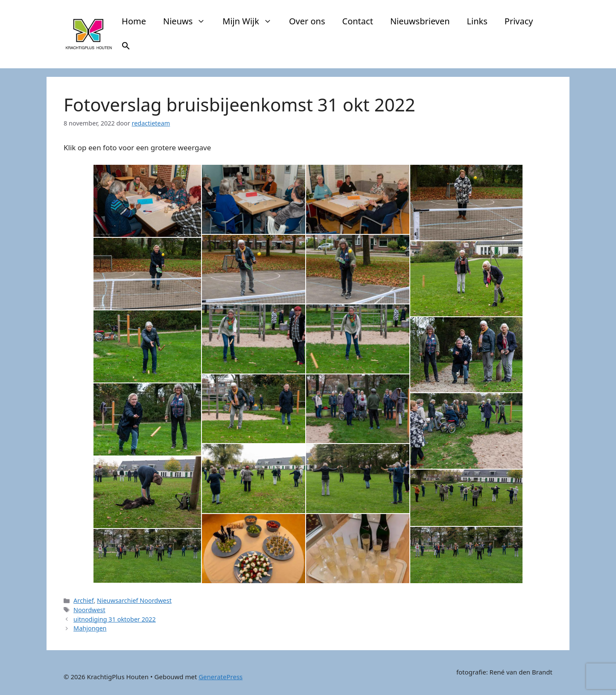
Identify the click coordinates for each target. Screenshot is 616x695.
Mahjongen (90, 628)
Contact (358, 21)
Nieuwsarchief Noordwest (134, 600)
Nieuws (188, 21)
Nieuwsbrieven (420, 21)
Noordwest (89, 610)
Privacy (519, 21)
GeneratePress (220, 677)
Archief (83, 600)
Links (477, 21)
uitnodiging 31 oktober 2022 (115, 619)
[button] (126, 47)
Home (134, 21)
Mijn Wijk (251, 21)
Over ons (307, 21)
